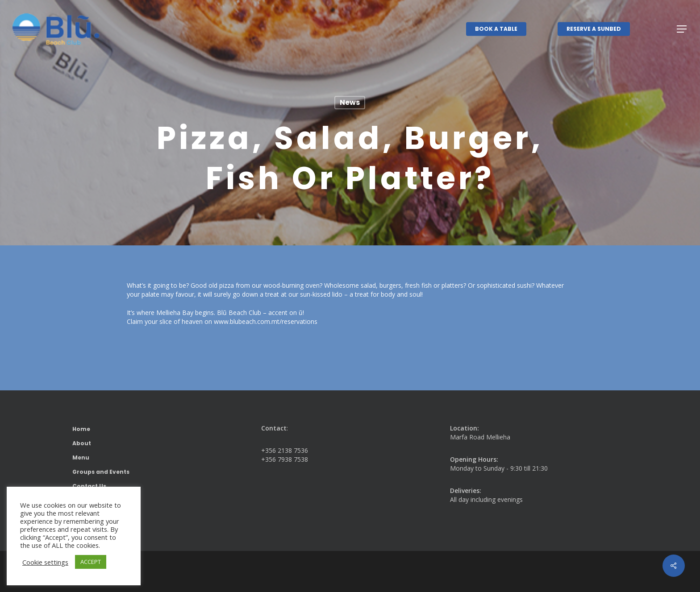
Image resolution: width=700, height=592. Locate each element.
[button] (682, 29)
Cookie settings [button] (45, 562)
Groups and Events (101, 472)
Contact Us (89, 486)
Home (81, 429)
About (82, 443)
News (350, 102)
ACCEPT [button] (91, 562)
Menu (81, 457)
